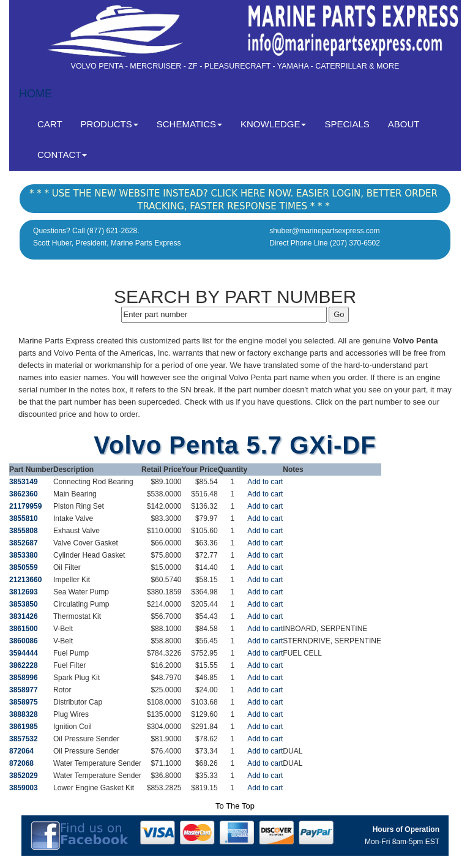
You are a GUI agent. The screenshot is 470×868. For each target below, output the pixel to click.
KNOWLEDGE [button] (274, 124)
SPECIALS (347, 124)
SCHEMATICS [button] (189, 124)
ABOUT (404, 124)
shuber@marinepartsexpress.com (324, 231)
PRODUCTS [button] (110, 124)
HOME (35, 94)
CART (54, 123)
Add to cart (265, 482)
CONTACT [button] (62, 155)
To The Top (235, 806)
